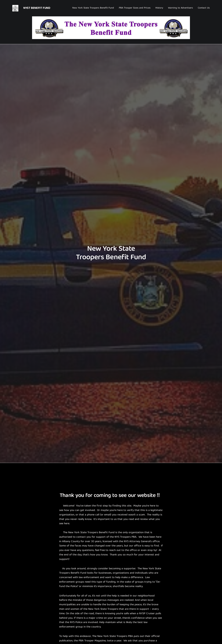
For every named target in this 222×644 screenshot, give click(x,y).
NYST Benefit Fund (37, 8)
